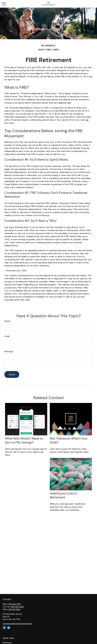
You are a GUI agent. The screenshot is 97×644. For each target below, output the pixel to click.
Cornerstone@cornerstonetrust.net (17, 624)
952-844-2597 (15, 604)
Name (7, 321)
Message (9, 351)
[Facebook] (4, 628)
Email (7, 336)
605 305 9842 (14, 609)
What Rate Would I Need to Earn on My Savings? (24, 440)
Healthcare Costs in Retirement (63, 495)
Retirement (7, 643)
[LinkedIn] (9, 628)
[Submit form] (12, 374)
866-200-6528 (17, 607)
